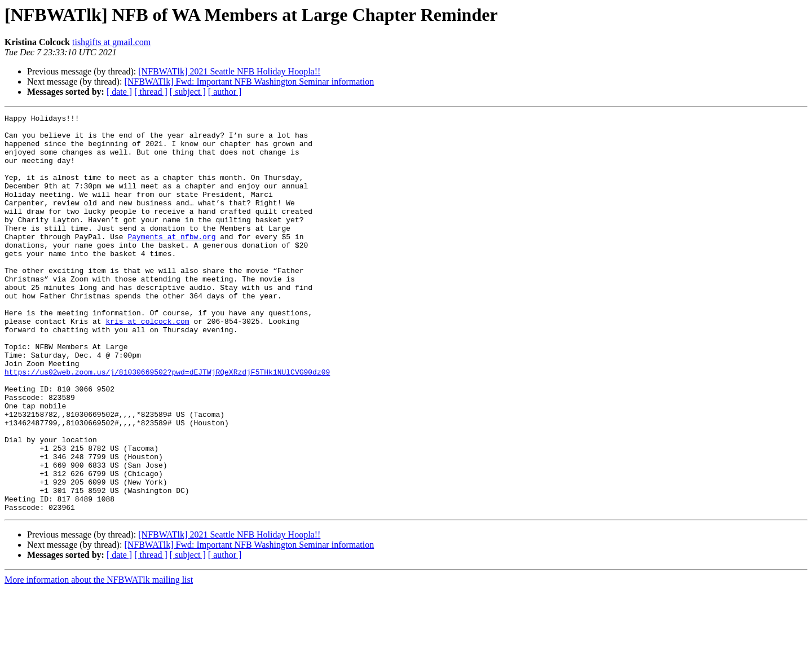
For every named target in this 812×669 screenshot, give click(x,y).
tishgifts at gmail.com (111, 42)
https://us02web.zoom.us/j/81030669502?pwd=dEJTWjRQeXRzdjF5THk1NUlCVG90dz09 (167, 424)
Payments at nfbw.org (171, 262)
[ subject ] (188, 92)
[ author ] (225, 92)
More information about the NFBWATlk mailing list (99, 659)
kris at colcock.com (147, 363)
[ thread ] (151, 92)
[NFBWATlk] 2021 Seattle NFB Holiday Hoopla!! (229, 71)
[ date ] (119, 92)
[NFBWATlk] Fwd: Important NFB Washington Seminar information (249, 82)
